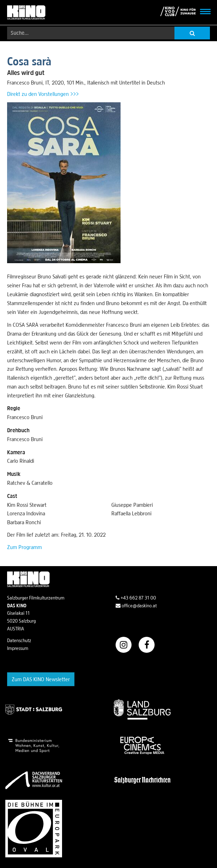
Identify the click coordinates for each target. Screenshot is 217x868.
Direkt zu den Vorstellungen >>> (43, 94)
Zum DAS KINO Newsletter (41, 679)
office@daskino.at (136, 606)
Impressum (18, 648)
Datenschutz (19, 640)
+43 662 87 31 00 (136, 598)
